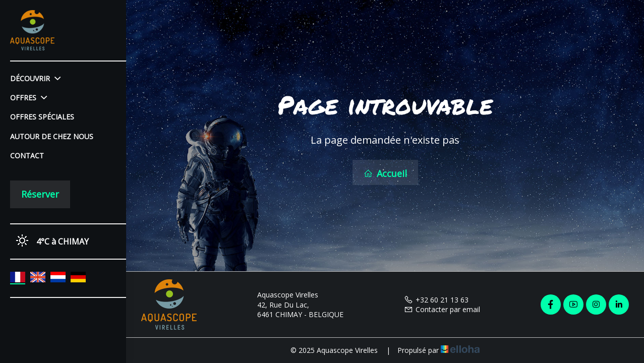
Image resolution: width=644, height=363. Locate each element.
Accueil (385, 173)
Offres (28, 98)
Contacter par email (442, 309)
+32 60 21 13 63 (436, 300)
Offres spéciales (42, 117)
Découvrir (35, 78)
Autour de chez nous (52, 136)
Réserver (40, 194)
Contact (27, 156)
